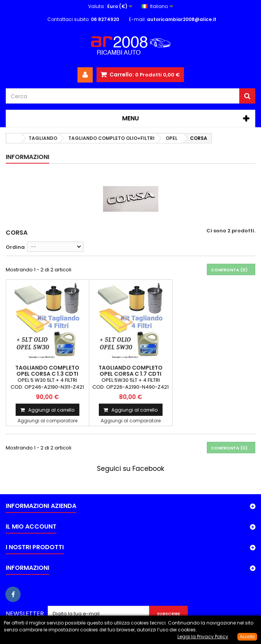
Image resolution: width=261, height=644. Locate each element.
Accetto (247, 637)
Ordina (15, 247)
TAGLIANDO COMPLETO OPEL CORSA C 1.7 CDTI (130, 371)
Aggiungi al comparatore (48, 421)
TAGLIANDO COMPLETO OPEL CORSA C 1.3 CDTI (47, 371)
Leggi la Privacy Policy (203, 637)
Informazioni (27, 157)
